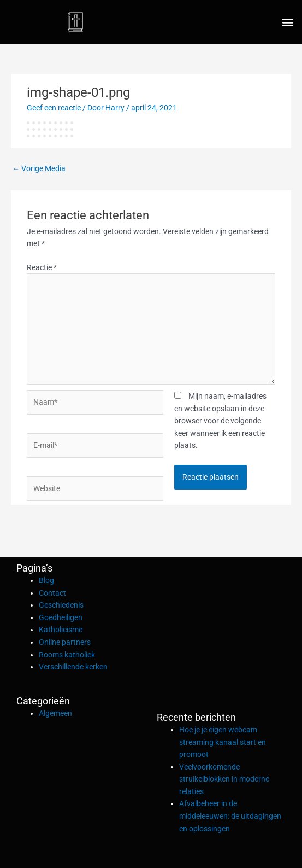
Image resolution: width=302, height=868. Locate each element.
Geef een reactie (54, 108)
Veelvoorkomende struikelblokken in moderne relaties (224, 779)
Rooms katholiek (67, 655)
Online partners (65, 642)
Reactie (42, 267)
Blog (46, 580)
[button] (288, 22)
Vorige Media (39, 168)
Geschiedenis (61, 605)
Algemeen (55, 713)
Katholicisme (61, 630)
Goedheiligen (61, 617)
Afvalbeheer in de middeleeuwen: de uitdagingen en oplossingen (230, 816)
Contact (52, 593)
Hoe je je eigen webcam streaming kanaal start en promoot (223, 742)
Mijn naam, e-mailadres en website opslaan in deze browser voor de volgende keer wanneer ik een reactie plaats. (220, 421)
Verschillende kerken (73, 667)
